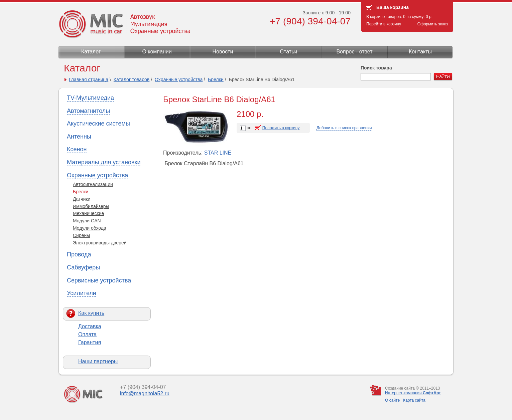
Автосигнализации (93, 184)
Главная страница (89, 79)
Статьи (289, 52)
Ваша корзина (393, 7)
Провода (79, 254)
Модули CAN (87, 221)
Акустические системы (98, 124)
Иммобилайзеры (91, 206)
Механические (88, 213)
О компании (157, 52)
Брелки (216, 79)
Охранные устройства (179, 79)
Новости (223, 52)
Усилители (82, 293)
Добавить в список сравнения (344, 128)
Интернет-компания (413, 393)
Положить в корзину (281, 128)
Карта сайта (414, 400)
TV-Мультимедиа (90, 98)
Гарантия (90, 342)
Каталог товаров (132, 79)
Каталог (91, 52)
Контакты (420, 52)
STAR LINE (218, 153)
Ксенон (77, 149)
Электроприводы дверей (100, 243)
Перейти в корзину (384, 24)
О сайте (392, 400)
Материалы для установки (104, 162)
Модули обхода (90, 228)
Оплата (87, 334)
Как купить (91, 313)
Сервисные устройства (99, 280)
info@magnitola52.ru (145, 393)
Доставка (90, 326)
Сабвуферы (83, 267)
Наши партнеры (98, 361)
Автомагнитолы (88, 111)
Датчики (82, 199)
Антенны (79, 137)
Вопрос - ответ (354, 52)
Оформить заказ (433, 24)
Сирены (81, 235)
